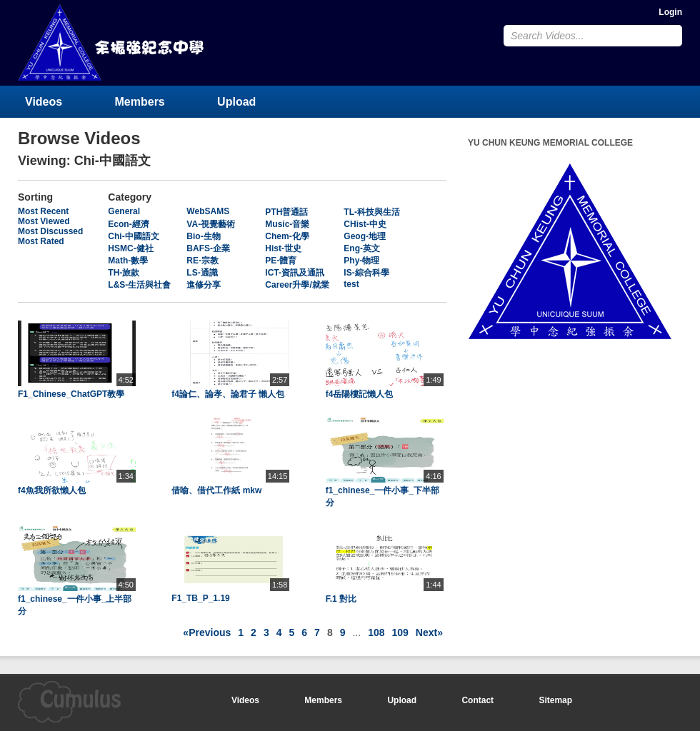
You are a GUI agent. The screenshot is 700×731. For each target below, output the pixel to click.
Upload (236, 102)
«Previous (207, 632)
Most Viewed (44, 221)
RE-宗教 (202, 261)
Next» (429, 632)
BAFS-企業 (208, 248)
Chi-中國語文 (133, 236)
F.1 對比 (341, 599)
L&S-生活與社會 (139, 285)
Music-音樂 (287, 224)
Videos (44, 102)
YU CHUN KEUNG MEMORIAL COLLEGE (112, 42)
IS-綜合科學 (366, 273)
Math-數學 (128, 261)
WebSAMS (208, 211)
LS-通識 (202, 273)
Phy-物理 (361, 261)
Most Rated (41, 241)
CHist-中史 (365, 224)
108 (376, 632)
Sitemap (555, 700)
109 (400, 632)
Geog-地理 (365, 236)
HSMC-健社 (130, 248)
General (124, 211)
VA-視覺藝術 (211, 224)
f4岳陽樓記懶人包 (360, 394)
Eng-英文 (362, 248)
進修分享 (204, 285)
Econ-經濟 (128, 224)
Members (140, 102)
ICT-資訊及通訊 (295, 273)
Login (670, 12)
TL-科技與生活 (372, 212)
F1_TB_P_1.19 (200, 598)
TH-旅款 (124, 273)
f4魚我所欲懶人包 (52, 490)
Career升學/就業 (297, 285)
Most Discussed (50, 231)
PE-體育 (281, 261)
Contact (477, 700)
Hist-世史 (283, 248)
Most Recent (43, 211)
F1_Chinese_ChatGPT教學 (71, 394)
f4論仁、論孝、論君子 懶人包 (228, 394)
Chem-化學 (287, 236)
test (351, 284)
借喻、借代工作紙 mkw (216, 490)
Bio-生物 (203, 236)
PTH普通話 (286, 212)
